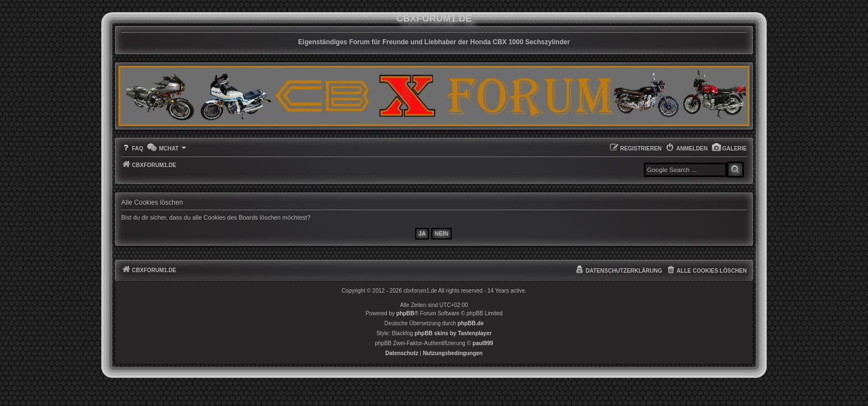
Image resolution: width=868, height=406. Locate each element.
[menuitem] (729, 149)
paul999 (483, 343)
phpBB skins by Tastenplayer (453, 333)
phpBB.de (471, 323)
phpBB (405, 313)
